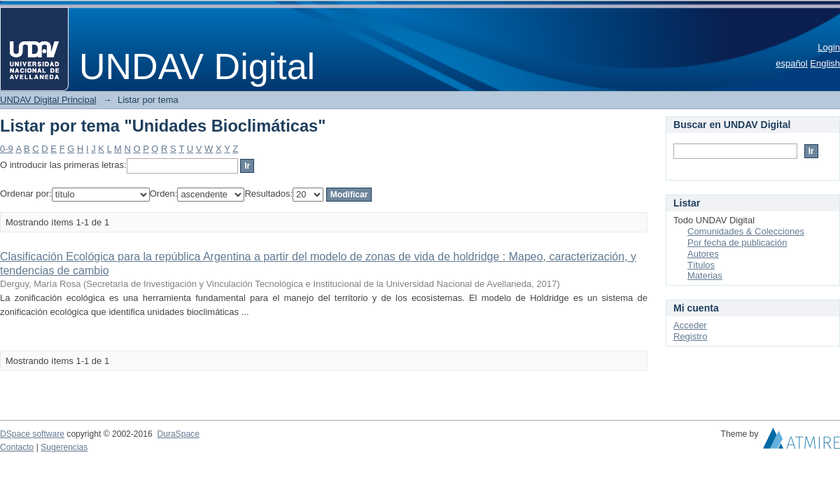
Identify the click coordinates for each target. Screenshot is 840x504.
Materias (705, 275)
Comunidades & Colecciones (746, 231)
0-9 (7, 149)
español (792, 63)
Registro (690, 336)
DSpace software (32, 434)
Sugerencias (64, 447)
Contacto (17, 447)
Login (829, 47)
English (825, 63)
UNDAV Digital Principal (48, 100)
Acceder (690, 325)
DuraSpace (178, 434)
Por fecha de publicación (737, 243)
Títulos (701, 265)
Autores (703, 254)
